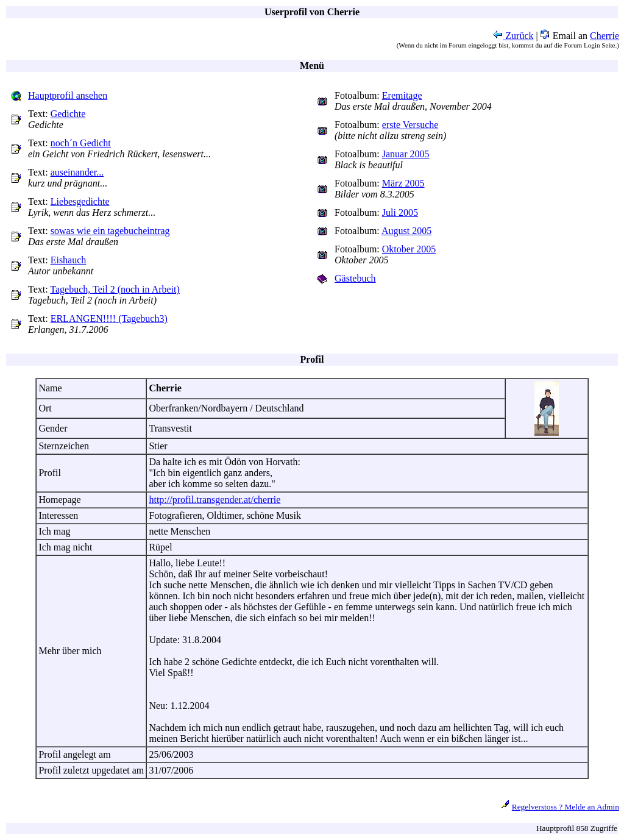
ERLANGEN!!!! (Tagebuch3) (109, 319)
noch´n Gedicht (81, 143)
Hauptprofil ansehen (68, 95)
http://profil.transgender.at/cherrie (214, 500)
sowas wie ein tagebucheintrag (110, 231)
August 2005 (406, 231)
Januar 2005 (406, 154)
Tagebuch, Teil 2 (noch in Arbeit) (115, 289)
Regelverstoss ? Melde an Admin (565, 807)
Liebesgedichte (80, 201)
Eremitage (402, 95)
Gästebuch (355, 278)
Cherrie (604, 36)
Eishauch (69, 260)
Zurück (513, 36)
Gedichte (68, 114)
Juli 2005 (400, 212)
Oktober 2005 (409, 249)
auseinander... (77, 172)
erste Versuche (410, 125)
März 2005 (403, 183)
